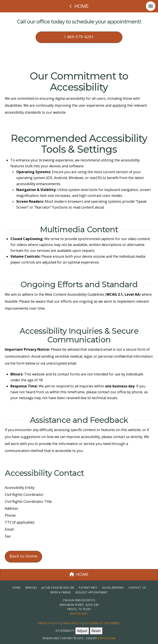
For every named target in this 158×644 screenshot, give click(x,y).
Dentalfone (107, 638)
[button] (151, 6)
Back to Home (23, 556)
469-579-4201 (79, 37)
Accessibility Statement (102, 623)
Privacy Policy (49, 623)
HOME (79, 574)
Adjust (82, 631)
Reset (96, 631)
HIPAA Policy (72, 623)
